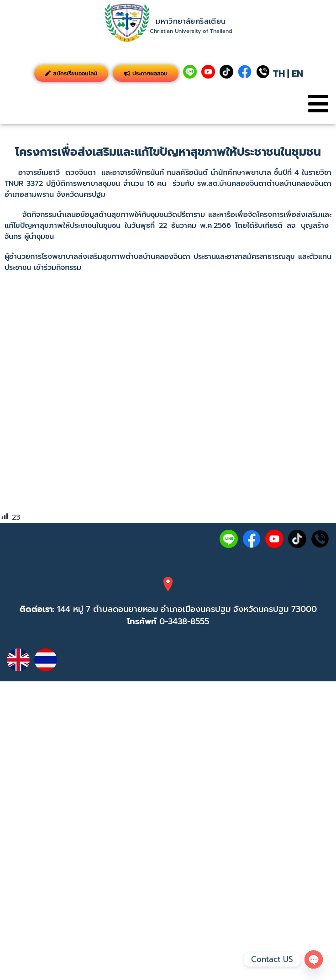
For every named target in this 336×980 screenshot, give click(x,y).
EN (297, 74)
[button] (318, 104)
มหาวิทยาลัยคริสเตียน (191, 21)
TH (279, 74)
